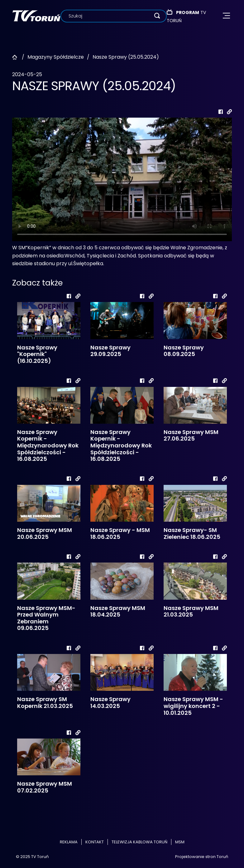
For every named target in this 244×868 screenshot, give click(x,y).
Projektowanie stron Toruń (202, 857)
